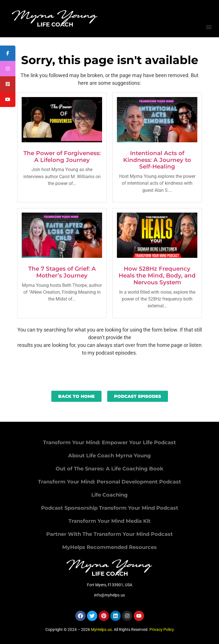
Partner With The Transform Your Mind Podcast (109, 534)
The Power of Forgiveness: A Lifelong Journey (62, 157)
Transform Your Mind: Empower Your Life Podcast (109, 443)
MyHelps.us (101, 629)
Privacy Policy (162, 629)
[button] (209, 27)
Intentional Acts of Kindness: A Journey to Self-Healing (157, 160)
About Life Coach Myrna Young (109, 456)
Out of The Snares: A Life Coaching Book (109, 469)
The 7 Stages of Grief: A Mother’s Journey (62, 272)
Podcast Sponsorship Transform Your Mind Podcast (110, 508)
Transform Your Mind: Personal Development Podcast (109, 482)
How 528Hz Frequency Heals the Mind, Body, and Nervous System (157, 275)
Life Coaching (109, 495)
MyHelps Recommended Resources (109, 547)
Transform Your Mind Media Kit (109, 521)
